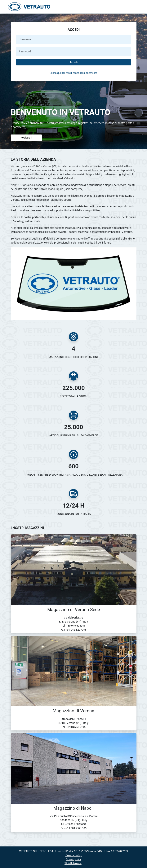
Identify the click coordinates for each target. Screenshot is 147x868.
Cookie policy (74, 859)
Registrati (26, 138)
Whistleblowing (73, 863)
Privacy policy (74, 855)
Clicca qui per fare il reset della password (73, 73)
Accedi (74, 62)
